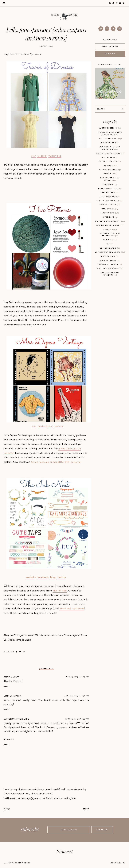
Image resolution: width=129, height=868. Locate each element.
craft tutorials (110, 162)
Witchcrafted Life (17, 719)
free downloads (110, 189)
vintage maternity (110, 264)
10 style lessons (110, 128)
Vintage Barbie (110, 248)
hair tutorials (110, 205)
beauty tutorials (110, 139)
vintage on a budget (110, 269)
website (59, 426)
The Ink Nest (60, 591)
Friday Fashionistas (110, 201)
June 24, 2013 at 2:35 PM (77, 719)
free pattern (110, 193)
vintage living (110, 260)
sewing (110, 240)
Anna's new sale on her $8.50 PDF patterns (56, 462)
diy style (110, 166)
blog (59, 156)
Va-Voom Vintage (21, 863)
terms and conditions (72, 608)
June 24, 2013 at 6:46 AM (77, 696)
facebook (42, 156)
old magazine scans (110, 225)
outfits (110, 229)
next (86, 809)
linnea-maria (13, 696)
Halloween (110, 209)
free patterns (110, 197)
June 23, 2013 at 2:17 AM (77, 677)
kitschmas (110, 217)
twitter (52, 156)
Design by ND (118, 863)
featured (110, 184)
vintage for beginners (110, 252)
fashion (110, 174)
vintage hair (110, 256)
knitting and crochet (110, 221)
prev (7, 809)
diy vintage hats (110, 170)
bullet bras (110, 157)
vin (110, 244)
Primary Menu (2, 3)
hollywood (110, 213)
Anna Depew (12, 677)
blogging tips (110, 143)
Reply (7, 687)
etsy (34, 156)
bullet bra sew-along (110, 153)
